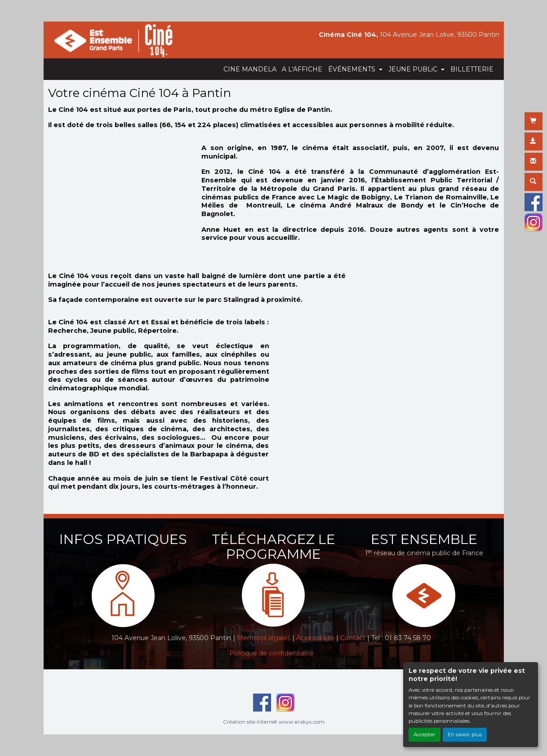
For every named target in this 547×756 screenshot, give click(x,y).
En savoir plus (465, 734)
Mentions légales (264, 638)
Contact (353, 638)
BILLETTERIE (472, 69)
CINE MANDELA (250, 69)
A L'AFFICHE (302, 69)
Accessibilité (315, 638)
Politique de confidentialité (271, 653)
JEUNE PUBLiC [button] (414, 69)
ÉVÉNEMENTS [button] (353, 69)
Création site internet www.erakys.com (274, 722)
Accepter (425, 734)
